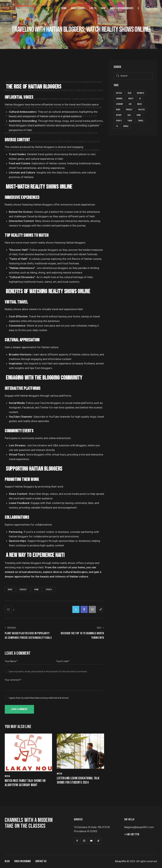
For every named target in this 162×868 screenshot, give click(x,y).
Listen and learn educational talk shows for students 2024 (78, 780)
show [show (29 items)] (139, 115)
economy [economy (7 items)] (120, 104)
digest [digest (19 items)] (131, 99)
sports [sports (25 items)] (119, 121)
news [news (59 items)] (118, 110)
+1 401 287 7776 (132, 834)
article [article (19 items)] (119, 93)
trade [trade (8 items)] (130, 121)
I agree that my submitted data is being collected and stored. (39, 698)
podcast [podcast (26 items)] (129, 110)
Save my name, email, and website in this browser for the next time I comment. (48, 672)
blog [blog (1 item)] (129, 93)
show (36, 590)
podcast (23, 590)
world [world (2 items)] (126, 126)
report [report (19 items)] (119, 115)
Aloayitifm (121, 861)
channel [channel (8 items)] (119, 99)
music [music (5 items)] (139, 104)
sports (49, 590)
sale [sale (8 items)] (129, 115)
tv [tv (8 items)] (117, 126)
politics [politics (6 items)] (141, 110)
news (10, 590)
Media (7, 776)
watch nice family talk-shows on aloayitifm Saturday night (25, 783)
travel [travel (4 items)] (141, 121)
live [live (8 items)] (130, 104)
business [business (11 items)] (140, 93)
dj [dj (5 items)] (140, 99)
